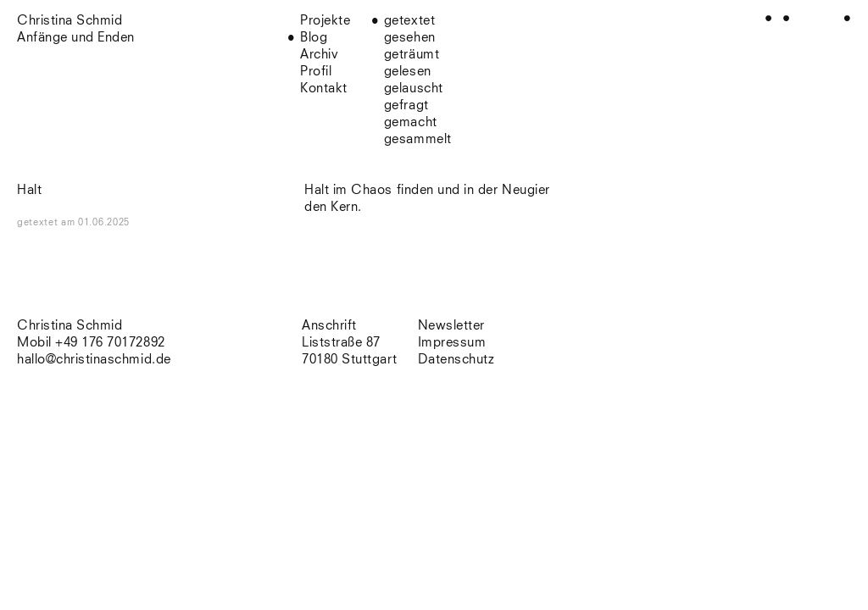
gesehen (410, 38)
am (95, 222)
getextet (409, 21)
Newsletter (451, 326)
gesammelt (418, 139)
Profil (316, 72)
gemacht (411, 122)
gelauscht (414, 89)
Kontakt (324, 89)
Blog (314, 38)
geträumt (412, 55)
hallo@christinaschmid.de (94, 360)
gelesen (408, 72)
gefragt (406, 105)
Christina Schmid (70, 326)
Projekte (325, 21)
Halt (29, 190)
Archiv (319, 55)
